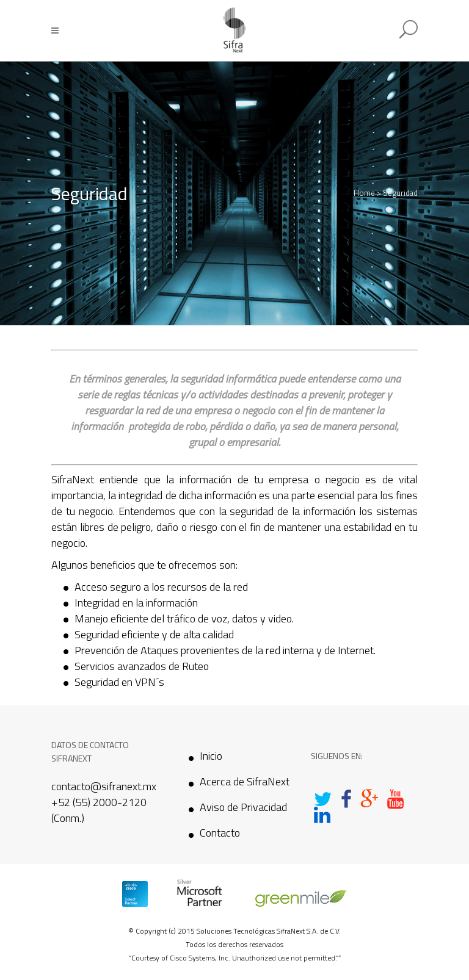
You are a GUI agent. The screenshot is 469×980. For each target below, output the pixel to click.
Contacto (220, 833)
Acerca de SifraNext (245, 782)
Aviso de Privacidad (243, 807)
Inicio (211, 756)
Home (364, 193)
